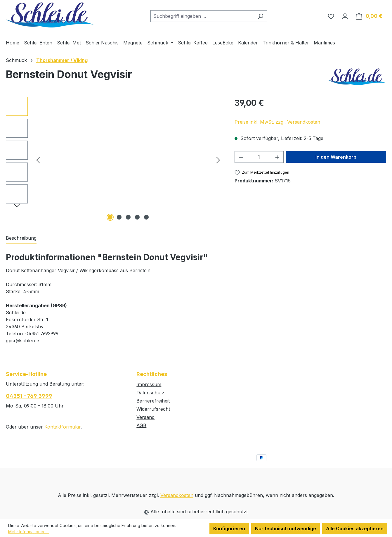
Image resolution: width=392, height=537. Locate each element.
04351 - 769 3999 (29, 396)
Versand (145, 417)
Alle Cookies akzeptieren (355, 529)
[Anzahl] (259, 157)
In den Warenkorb (336, 157)
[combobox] (202, 16)
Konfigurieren (229, 529)
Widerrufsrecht (153, 409)
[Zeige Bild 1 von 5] (110, 217)
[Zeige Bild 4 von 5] (137, 217)
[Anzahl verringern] (241, 157)
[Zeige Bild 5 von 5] (146, 217)
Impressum (149, 384)
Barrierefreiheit (153, 401)
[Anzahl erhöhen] (277, 157)
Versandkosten (177, 495)
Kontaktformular (63, 427)
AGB (141, 425)
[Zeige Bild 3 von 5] (128, 217)
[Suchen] (260, 16)
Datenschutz (150, 393)
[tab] (21, 238)
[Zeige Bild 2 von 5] (119, 217)
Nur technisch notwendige (286, 529)
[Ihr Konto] (345, 16)
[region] (114, 160)
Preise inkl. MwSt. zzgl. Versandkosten (277, 122)
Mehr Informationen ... (29, 532)
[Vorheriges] (38, 159)
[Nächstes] (218, 159)
